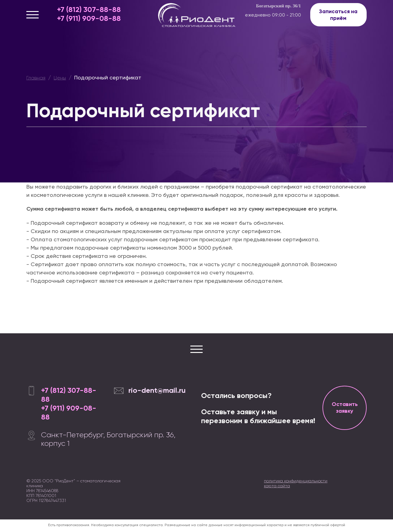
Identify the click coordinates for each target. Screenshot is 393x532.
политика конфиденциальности (296, 481)
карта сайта (277, 486)
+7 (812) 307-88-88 (89, 10)
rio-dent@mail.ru (157, 390)
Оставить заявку (345, 408)
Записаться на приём (338, 15)
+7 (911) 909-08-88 (89, 18)
